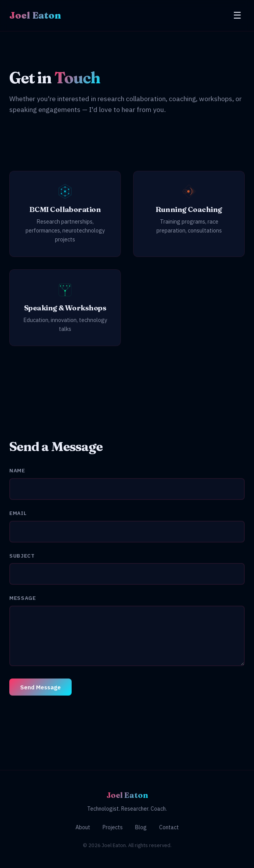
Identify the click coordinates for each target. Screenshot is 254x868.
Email (18, 513)
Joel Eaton (35, 15)
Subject (22, 556)
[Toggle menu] (237, 15)
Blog (141, 827)
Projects (113, 827)
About (83, 827)
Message (23, 598)
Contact (169, 827)
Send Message (40, 687)
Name (17, 470)
